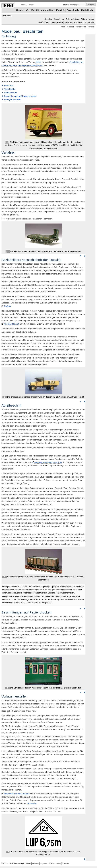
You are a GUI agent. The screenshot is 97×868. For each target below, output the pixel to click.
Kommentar (81, 27)
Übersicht (48, 19)
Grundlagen (59, 19)
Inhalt (32, 5)
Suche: (66, 5)
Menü (24, 5)
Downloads (73, 10)
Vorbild (35, 10)
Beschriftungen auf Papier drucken (20, 96)
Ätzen (38, 62)
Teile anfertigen (73, 19)
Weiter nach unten (81, 256)
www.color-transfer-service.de (48, 462)
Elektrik (60, 10)
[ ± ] (7, 142)
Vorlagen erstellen (13, 99)
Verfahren (9, 85)
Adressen (32, 803)
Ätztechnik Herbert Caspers (17, 794)
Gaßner (7, 306)
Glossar (70, 27)
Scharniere (90, 23)
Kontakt (91, 27)
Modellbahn (88, 10)
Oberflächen (43, 23)
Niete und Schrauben (74, 23)
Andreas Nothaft (11, 324)
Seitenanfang (85, 256)
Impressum (45, 864)
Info (27, 10)
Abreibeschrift (10, 92)
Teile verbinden (88, 19)
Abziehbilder (10, 89)
